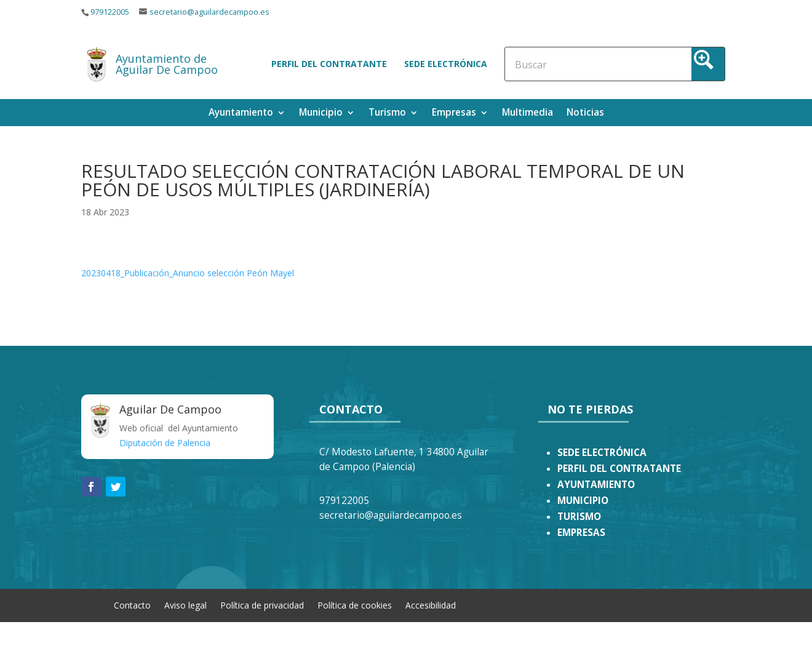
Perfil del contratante (329, 64)
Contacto (132, 605)
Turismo (387, 114)
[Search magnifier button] (708, 64)
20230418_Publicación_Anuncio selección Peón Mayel (188, 273)
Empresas (454, 114)
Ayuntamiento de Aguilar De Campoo (167, 64)
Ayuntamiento (241, 114)
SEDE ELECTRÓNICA (602, 453)
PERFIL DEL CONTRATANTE (619, 469)
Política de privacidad (262, 605)
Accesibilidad (431, 605)
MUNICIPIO (583, 501)
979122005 (110, 12)
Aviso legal (185, 605)
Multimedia (527, 114)
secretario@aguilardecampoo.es (209, 12)
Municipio (321, 114)
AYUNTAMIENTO (596, 485)
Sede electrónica (446, 64)
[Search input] (569, 64)
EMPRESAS (581, 533)
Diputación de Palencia (165, 443)
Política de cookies (355, 605)
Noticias (585, 114)
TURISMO (579, 517)
